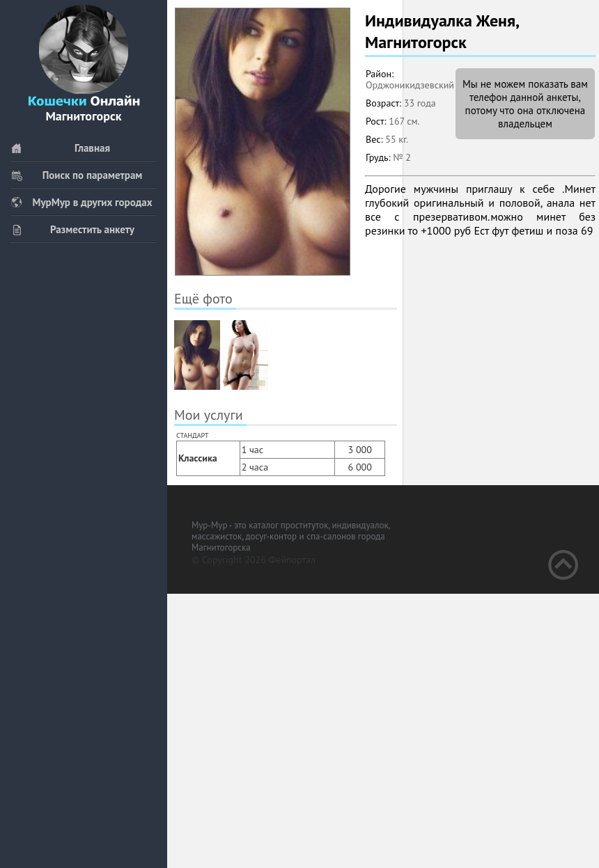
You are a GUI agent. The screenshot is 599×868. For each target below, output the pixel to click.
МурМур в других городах (81, 202)
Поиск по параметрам (76, 175)
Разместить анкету (72, 229)
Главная (60, 148)
